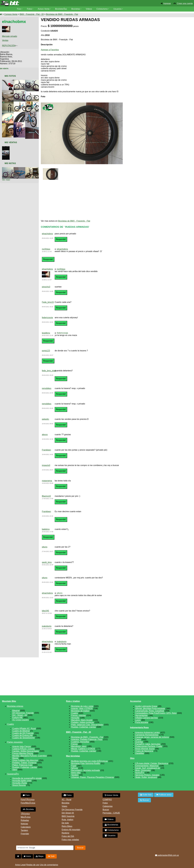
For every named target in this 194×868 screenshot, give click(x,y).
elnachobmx (47, 234)
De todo (65, 823)
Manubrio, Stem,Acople (82, 720)
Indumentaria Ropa (139, 727)
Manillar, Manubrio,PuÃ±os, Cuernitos (29, 756)
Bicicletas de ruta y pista (82, 706)
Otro (132, 758)
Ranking (65, 833)
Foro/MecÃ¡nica (28, 803)
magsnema (47, 481)
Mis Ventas (11, 142)
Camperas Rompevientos (147, 735)
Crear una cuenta (185, 3)
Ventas (5, 40)
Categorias (108, 806)
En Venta (4, 69)
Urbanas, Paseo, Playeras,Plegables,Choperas (93, 777)
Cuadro (10, 724)
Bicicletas (76, 9)
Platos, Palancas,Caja (22, 765)
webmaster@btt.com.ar (167, 855)
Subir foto (146, 795)
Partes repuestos (15, 742)
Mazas (15, 758)
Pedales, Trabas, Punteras (24, 763)
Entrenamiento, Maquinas (147, 766)
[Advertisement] (170, 40)
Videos (89, 9)
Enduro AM (17, 717)
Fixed (74, 766)
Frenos (74, 744)
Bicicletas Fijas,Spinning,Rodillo (86, 763)
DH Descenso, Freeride (23, 713)
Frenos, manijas (78, 715)
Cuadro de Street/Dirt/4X (23, 738)
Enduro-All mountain (71, 830)
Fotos (30, 9)
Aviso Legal (20, 865)
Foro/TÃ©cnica (28, 800)
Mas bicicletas (73, 756)
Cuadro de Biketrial (21, 731)
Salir (51, 856)
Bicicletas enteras (15, 706)
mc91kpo (46, 249)
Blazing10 (46, 496)
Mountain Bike (9, 701)
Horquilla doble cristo (22, 781)
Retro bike (76, 773)
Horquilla (75, 718)
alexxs (45, 435)
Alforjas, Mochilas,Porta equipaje (150, 708)
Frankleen (46, 450)
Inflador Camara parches (147, 718)
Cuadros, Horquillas (80, 742)
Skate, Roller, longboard (146, 777)
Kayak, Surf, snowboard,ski (148, 768)
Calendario (26, 827)
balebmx (46, 529)
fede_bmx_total (49, 371)
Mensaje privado (10, 36)
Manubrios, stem (79, 746)
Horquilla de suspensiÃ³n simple (27, 778)
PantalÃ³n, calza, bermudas (148, 744)
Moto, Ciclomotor (143, 770)
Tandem (75, 775)
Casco (138, 739)
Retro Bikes (67, 826)
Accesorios (136, 701)
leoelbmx (46, 333)
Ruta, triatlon (68, 820)
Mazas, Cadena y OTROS (83, 749)
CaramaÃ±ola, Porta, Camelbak (150, 711)
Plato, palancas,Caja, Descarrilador (87, 725)
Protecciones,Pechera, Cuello (149, 746)
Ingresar (167, 3)
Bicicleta (28, 809)
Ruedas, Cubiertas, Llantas (25, 767)
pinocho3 (46, 287)
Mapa (40, 856)
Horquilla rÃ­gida (20, 783)
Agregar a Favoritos (50, 50)
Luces (138, 720)
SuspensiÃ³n (13, 774)
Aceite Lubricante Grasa (146, 706)
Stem (15, 770)
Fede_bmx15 (48, 302)
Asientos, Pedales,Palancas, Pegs (87, 739)
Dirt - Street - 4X (20, 715)
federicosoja (47, 318)
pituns (45, 547)
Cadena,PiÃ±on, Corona (23, 749)
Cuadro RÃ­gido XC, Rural (24, 729)
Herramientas (141, 715)
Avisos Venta (44, 9)
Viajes (64, 806)
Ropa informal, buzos (145, 749)
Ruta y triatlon (73, 701)
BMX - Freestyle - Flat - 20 (32, 14)
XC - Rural (66, 800)
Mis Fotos (10, 76)
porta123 (46, 351)
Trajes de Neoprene (144, 751)
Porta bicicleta (142, 722)
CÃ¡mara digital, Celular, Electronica (152, 763)
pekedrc (45, 419)
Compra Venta (11, 14)
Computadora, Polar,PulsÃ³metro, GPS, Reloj (156, 713)
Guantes (139, 742)
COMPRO (107, 800)
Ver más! (6, 180)
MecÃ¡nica (26, 817)
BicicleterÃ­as (61, 9)
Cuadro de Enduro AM (22, 735)
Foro (19, 9)
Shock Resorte (19, 785)
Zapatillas (140, 753)
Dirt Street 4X (68, 813)
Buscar (106, 810)
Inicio (27, 856)
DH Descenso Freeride (72, 810)
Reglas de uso (33, 865)
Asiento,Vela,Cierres (22, 746)
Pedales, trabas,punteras (83, 722)
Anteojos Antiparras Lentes (147, 732)
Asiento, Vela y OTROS (82, 708)
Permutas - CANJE (111, 813)
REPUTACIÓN (9, 46)
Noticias (24, 824)
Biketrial (16, 711)
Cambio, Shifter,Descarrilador (26, 751)
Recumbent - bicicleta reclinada (85, 770)
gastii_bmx (47, 562)
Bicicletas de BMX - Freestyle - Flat (62, 14)
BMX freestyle (68, 816)
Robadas (25, 820)
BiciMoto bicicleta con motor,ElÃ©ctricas (89, 761)
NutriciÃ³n (140, 773)
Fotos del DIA (68, 836)
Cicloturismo (102, 9)
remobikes (47, 388)
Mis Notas (10, 163)
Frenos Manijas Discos (23, 753)
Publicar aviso (164, 795)
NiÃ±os (74, 768)
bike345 (45, 611)
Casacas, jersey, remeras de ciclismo (152, 737)
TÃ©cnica (25, 814)
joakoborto (47, 626)
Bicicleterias (111, 825)
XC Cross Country (21, 720)
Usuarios (118, 9)
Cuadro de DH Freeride (23, 733)
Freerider (25, 834)
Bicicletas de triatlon (80, 711)
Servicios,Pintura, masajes (147, 775)
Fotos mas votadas (70, 840)
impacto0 (46, 465)
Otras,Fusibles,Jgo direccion (25, 760)
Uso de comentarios (49, 865)
